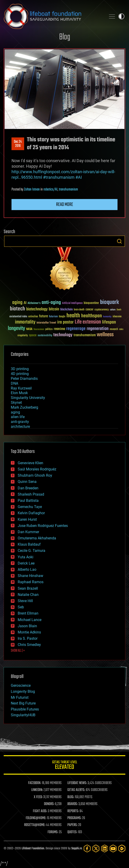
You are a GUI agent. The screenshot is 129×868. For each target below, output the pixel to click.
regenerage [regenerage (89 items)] (76, 329)
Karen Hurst (27, 519)
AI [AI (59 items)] (25, 303)
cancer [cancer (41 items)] (89, 310)
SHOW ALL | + (18, 651)
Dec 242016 (18, 144)
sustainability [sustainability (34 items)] (45, 336)
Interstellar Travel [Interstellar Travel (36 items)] (46, 323)
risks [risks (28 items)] (121, 329)
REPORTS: (73, 811)
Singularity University (28, 398)
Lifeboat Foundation (33, 849)
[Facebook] (87, 849)
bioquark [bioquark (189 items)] (109, 302)
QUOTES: (72, 832)
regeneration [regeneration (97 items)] (98, 329)
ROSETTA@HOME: (35, 825)
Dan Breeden (28, 488)
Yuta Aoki (26, 557)
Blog (65, 37)
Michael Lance (30, 620)
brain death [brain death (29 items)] (79, 310)
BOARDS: (73, 804)
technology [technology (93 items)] (63, 335)
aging (15, 412)
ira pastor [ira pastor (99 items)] (65, 322)
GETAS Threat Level (64, 766)
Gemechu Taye (30, 507)
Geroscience (21, 685)
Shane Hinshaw (30, 576)
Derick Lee (26, 563)
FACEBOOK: (35, 783)
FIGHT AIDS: (40, 811)
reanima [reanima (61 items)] (59, 329)
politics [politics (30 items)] (49, 329)
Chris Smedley (29, 645)
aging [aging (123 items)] (17, 303)
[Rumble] (122, 849)
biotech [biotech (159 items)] (17, 309)
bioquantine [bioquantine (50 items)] (91, 303)
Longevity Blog (23, 691)
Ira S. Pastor (28, 638)
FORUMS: (53, 832)
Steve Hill (25, 601)
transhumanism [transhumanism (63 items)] (85, 335)
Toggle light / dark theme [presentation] (121, 16)
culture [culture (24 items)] (113, 310)
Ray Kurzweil (21, 388)
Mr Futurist (20, 697)
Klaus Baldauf (29, 544)
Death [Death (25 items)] (119, 310)
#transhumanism (59, 177)
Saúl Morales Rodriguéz (37, 469)
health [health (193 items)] (73, 316)
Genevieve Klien (30, 463)
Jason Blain (27, 626)
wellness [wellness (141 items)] (105, 335)
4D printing (20, 374)
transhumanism (68, 190)
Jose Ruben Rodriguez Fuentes (43, 526)
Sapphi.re (77, 849)
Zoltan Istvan (32, 190)
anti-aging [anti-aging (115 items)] (51, 303)
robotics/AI (50, 190)
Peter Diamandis (24, 379)
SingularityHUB (23, 715)
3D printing (20, 369)
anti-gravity (20, 422)
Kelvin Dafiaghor (31, 513)
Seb (21, 607)
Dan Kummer (28, 532)
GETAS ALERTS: (76, 790)
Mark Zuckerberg (24, 407)
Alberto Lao (27, 569)
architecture (20, 427)
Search (119, 241)
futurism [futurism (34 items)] (53, 317)
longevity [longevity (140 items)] (16, 329)
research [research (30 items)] (114, 329)
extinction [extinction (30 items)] (33, 317)
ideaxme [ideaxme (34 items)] (117, 317)
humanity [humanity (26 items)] (107, 317)
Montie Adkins (29, 632)
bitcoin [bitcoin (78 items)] (54, 309)
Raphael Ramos (31, 582)
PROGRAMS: (74, 818)
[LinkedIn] (105, 849)
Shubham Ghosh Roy (35, 475)
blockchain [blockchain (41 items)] (66, 310)
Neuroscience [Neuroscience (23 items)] (39, 330)
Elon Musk (19, 393)
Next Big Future (23, 703)
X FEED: (38, 797)
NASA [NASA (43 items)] (29, 329)
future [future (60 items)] (43, 316)
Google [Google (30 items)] (62, 317)
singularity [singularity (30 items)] (23, 336)
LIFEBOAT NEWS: (77, 783)
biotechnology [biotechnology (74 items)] (37, 309)
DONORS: (49, 804)
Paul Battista (28, 501)
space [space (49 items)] (33, 335)
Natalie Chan (28, 595)
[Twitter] (96, 849)
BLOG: (71, 797)
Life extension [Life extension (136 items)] (88, 322)
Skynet (16, 403)
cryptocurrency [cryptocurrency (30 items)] (102, 310)
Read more (65, 205)
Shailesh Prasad (31, 494)
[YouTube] (113, 849)
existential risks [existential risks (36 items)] (18, 317)
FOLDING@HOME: (36, 818)
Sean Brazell (28, 588)
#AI (79, 177)
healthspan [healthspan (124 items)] (92, 316)
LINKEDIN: (37, 790)
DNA (14, 383)
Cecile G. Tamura (32, 551)
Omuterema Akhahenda (37, 538)
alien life (18, 417)
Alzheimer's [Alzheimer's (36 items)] (34, 303)
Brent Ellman (28, 613)
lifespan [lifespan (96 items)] (109, 322)
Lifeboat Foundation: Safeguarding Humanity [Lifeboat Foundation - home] (53, 16)
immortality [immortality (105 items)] (25, 322)
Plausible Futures (25, 709)
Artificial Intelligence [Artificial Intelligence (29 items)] (72, 303)
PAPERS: (72, 825)
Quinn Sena (27, 482)
